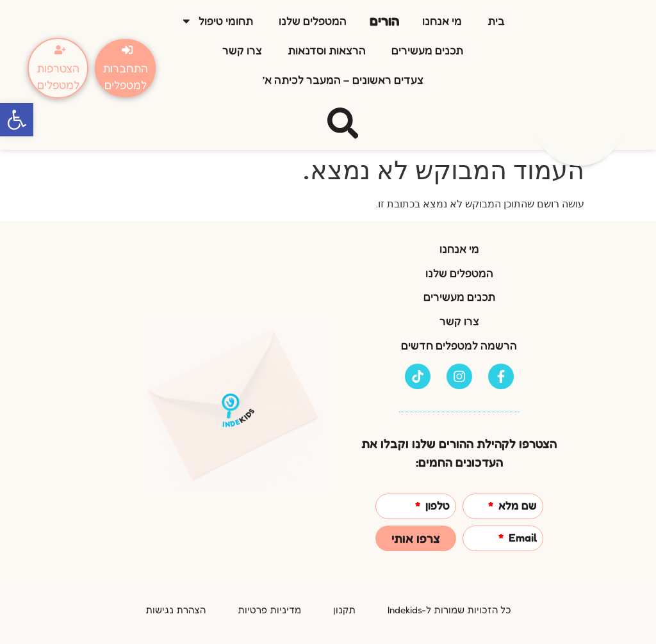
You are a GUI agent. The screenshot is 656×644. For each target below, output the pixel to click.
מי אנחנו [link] (442, 21)
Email (521, 538)
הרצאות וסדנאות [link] (327, 50)
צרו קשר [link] (242, 50)
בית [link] (496, 21)
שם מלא (516, 506)
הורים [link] (384, 21)
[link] (17, 120)
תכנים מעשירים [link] (427, 50)
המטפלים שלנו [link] (313, 21)
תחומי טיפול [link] (217, 21)
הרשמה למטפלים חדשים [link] (459, 345)
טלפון (436, 506)
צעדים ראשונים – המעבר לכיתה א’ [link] (343, 80)
